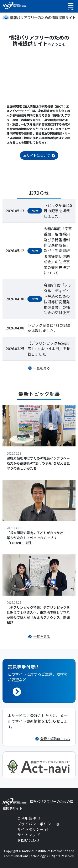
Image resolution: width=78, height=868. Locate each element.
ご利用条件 (31, 818)
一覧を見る (42, 368)
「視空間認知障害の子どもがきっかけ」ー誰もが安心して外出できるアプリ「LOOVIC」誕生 (38, 538)
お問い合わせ (28, 840)
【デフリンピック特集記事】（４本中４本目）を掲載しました (49, 349)
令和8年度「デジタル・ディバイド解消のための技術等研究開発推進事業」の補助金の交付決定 (58, 299)
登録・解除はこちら (55, 739)
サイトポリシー (34, 829)
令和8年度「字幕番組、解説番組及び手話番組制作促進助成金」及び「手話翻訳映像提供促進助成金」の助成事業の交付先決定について (58, 251)
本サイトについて (37, 155)
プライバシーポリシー (40, 824)
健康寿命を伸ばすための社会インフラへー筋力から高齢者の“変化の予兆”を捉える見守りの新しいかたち (38, 463)
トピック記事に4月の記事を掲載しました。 (49, 328)
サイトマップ (28, 835)
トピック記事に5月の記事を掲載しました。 (58, 211)
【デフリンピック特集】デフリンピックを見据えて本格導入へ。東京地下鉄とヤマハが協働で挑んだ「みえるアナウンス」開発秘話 (38, 615)
